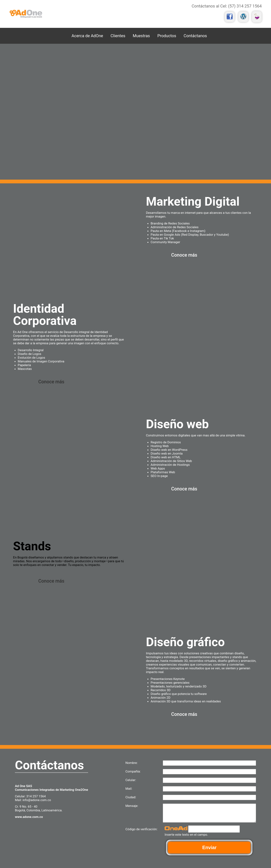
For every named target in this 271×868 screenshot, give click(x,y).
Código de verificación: (141, 829)
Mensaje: (132, 806)
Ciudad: (131, 797)
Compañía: (133, 771)
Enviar (209, 847)
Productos (167, 36)
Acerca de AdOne (87, 36)
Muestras (141, 36)
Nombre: (131, 763)
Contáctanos (195, 36)
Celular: (131, 780)
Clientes (118, 36)
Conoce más (184, 255)
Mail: (129, 789)
